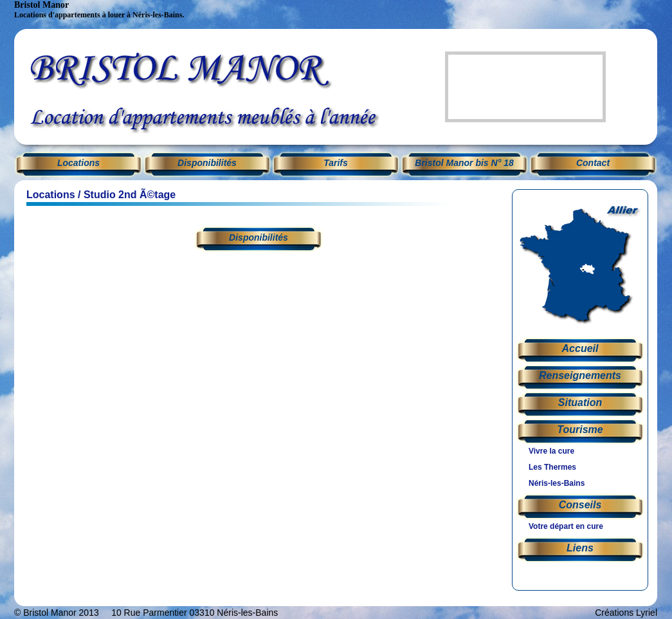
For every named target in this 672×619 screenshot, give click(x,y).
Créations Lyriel (626, 613)
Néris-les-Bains (557, 483)
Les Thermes (552, 467)
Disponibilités (207, 163)
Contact (593, 163)
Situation (580, 402)
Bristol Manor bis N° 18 (464, 163)
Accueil (580, 348)
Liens (580, 548)
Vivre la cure (551, 451)
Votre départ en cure (566, 526)
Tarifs (336, 163)
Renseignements (580, 375)
